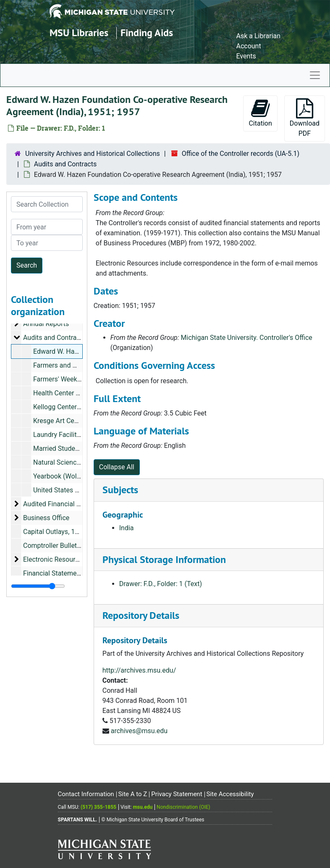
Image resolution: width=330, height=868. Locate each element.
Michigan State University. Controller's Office (247, 338)
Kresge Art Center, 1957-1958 (77, 421)
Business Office (46, 518)
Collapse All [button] (117, 467)
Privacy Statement (177, 794)
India (127, 528)
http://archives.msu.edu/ (139, 670)
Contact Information (86, 794)
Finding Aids (147, 33)
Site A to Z (133, 794)
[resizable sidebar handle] (38, 586)
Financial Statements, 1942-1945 (72, 573)
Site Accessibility (230, 794)
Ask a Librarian (258, 36)
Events (246, 56)
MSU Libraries (79, 33)
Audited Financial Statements (67, 504)
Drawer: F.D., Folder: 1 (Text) (161, 584)
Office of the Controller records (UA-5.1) (241, 154)
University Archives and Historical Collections (93, 154)
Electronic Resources (54, 559)
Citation (260, 113)
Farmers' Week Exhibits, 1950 (77, 379)
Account (248, 46)
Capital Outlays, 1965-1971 (63, 532)
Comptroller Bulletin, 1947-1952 (70, 546)
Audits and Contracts (65, 164)
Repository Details (141, 615)
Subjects (120, 490)
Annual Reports (46, 324)
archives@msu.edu (139, 731)
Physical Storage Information (164, 559)
